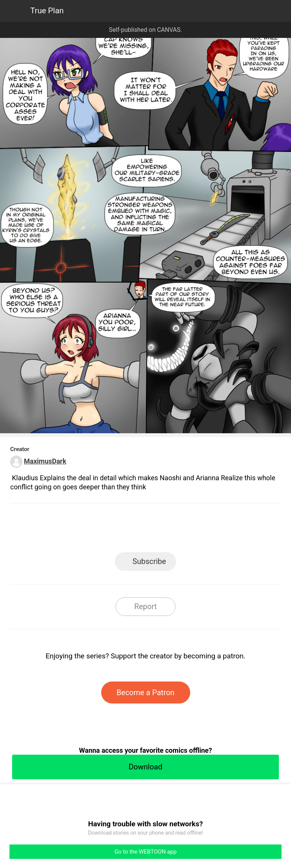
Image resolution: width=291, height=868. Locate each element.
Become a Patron (146, 693)
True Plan (47, 11)
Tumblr (180, 530)
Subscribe (149, 561)
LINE (77, 530)
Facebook (112, 530)
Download (145, 767)
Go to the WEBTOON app (145, 852)
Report (145, 606)
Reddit (214, 530)
